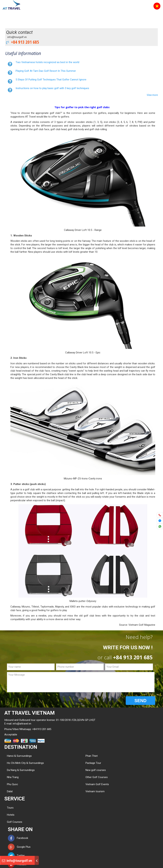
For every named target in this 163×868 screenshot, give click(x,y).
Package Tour (93, 763)
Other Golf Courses (97, 777)
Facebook (18, 838)
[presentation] (33, 701)
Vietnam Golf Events (97, 784)
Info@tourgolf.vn (17, 861)
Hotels (11, 815)
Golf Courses (15, 822)
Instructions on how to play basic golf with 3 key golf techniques (52, 88)
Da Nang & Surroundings (21, 770)
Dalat (10, 791)
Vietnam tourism (95, 791)
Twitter (16, 856)
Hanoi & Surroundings (19, 756)
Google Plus (19, 847)
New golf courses (96, 770)
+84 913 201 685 (24, 42)
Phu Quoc (12, 784)
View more (152, 95)
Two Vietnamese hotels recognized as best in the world (47, 62)
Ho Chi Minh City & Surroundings (25, 763)
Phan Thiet (92, 756)
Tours (10, 808)
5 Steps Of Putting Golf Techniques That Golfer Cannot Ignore (51, 80)
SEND (140, 701)
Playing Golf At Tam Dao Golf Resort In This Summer (46, 71)
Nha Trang (13, 777)
